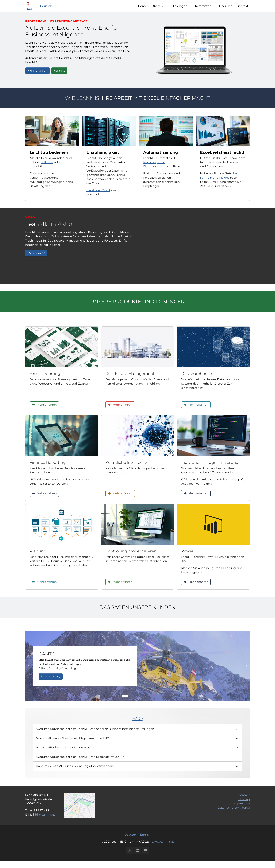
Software (47, 169)
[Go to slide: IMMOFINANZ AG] (144, 703)
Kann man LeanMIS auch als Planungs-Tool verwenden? (75, 773)
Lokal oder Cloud (98, 197)
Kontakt (59, 78)
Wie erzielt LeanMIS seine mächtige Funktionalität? (73, 745)
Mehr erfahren (38, 78)
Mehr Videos (36, 260)
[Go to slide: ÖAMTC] (125, 703)
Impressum (242, 810)
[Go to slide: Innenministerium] (137, 703)
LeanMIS (31, 50)
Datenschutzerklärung (234, 815)
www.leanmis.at (163, 849)
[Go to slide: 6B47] (131, 703)
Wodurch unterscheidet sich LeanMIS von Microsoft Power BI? (80, 764)
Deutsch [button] (46, 10)
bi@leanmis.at (45, 822)
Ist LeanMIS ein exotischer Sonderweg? (64, 755)
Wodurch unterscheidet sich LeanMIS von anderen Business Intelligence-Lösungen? (96, 736)
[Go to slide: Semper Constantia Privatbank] (150, 703)
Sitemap (244, 806)
